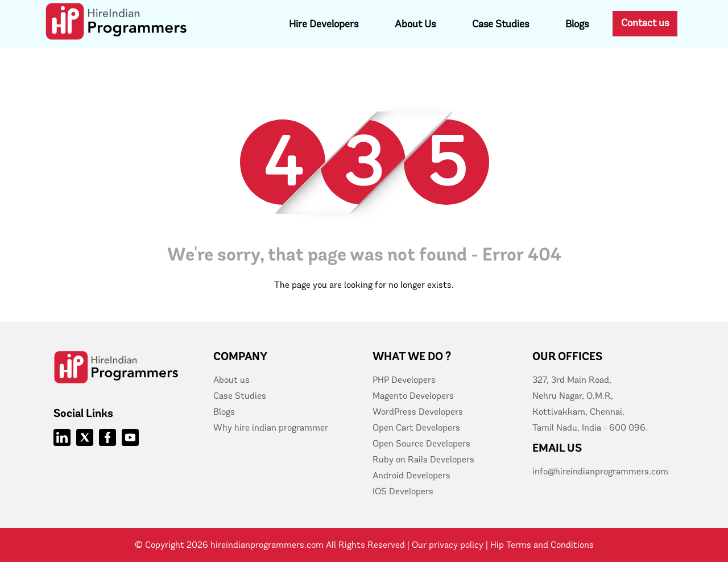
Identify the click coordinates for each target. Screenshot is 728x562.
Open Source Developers (421, 443)
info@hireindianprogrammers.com (600, 471)
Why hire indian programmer (271, 427)
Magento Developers (413, 396)
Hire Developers (324, 24)
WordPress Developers (418, 412)
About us (231, 380)
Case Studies (500, 24)
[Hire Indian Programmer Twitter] (85, 437)
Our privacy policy (448, 545)
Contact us (645, 23)
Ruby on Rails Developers (423, 459)
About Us (415, 24)
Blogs (577, 24)
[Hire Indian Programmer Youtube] (130, 437)
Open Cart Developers (416, 427)
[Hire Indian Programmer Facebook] (107, 437)
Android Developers (411, 475)
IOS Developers (403, 491)
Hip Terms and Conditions (542, 545)
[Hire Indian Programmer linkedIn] (62, 437)
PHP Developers (404, 380)
